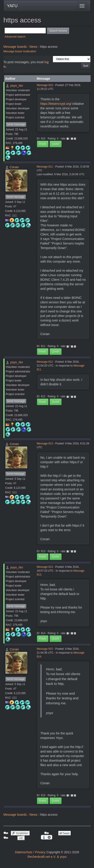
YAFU (12, 6)
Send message (16, 125)
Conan (14, 167)
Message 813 (45, 444)
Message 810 (45, 85)
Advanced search (15, 37)
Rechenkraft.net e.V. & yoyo (47, 857)
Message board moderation (20, 51)
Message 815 (45, 649)
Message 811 (45, 167)
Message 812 (45, 362)
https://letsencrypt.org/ (56, 104)
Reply (43, 144)
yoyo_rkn (17, 86)
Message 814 (45, 567)
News (33, 47)
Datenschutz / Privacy (30, 852)
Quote (56, 144)
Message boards (15, 47)
